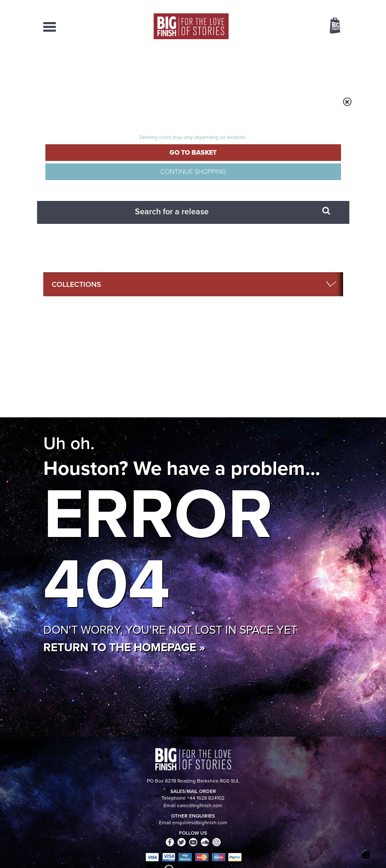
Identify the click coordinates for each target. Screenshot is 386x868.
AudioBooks (85, 67)
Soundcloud (273, 458)
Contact (324, 67)
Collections (135, 67)
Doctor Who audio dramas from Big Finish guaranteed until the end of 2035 (294, 579)
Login (298, 5)
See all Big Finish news (301, 546)
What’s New (184, 67)
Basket (330, 26)
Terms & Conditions (219, 846)
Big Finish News (82, 544)
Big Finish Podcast (238, 465)
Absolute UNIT (275, 644)
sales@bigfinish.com (148, 790)
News (222, 67)
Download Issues (324, 790)
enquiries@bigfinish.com (216, 775)
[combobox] (268, 48)
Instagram (212, 458)
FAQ (338, 783)
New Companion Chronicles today (122, 650)
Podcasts (255, 67)
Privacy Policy (61, 501)
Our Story (332, 775)
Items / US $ (291, 27)
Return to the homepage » (124, 326)
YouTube (238, 458)
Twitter (308, 450)
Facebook (284, 450)
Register (324, 5)
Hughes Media (86, 856)
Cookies (185, 846)
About (291, 67)
